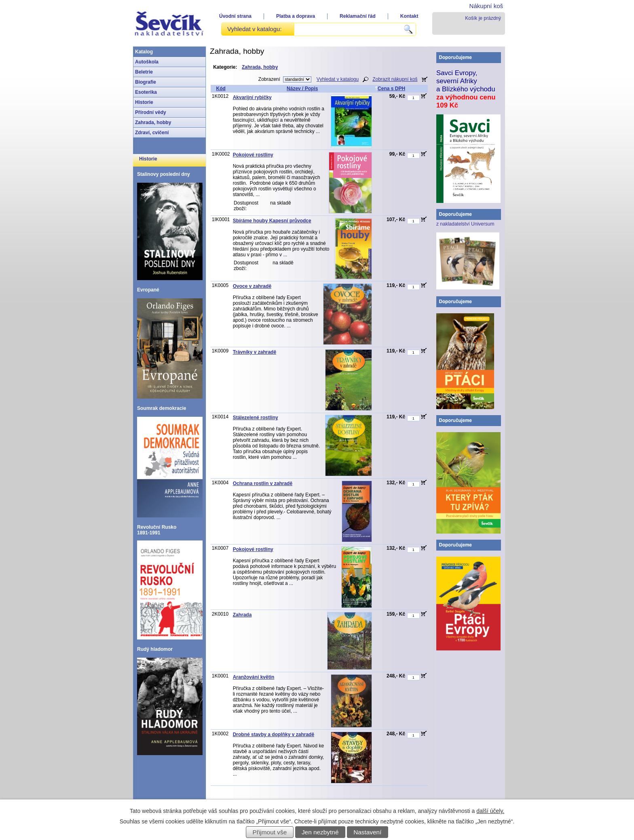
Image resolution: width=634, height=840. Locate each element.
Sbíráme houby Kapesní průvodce (272, 221)
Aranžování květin (254, 677)
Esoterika (146, 92)
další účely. (490, 811)
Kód (221, 89)
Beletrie (144, 72)
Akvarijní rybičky (252, 97)
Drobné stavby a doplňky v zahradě (274, 734)
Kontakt (409, 16)
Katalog (144, 52)
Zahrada (242, 615)
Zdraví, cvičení (152, 133)
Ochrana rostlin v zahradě (263, 483)
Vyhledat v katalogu (338, 79)
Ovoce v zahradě (252, 286)
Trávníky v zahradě (255, 352)
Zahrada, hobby (153, 122)
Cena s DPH (390, 89)
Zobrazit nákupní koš (395, 79)
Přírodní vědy (151, 112)
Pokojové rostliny (253, 155)
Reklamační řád (358, 16)
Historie (144, 102)
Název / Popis (302, 89)
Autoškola (147, 62)
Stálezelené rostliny (256, 418)
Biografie (146, 82)
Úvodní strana (235, 16)
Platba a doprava (296, 16)
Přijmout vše (270, 832)
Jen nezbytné (320, 832)
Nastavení (367, 832)
